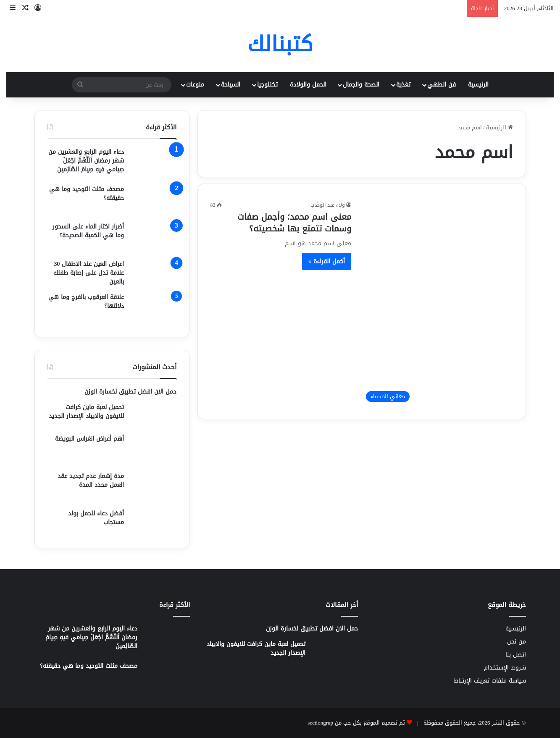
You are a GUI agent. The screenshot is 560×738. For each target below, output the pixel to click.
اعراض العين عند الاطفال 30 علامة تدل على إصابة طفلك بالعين (89, 273)
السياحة (231, 85)
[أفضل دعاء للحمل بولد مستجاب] (153, 522)
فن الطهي (442, 85)
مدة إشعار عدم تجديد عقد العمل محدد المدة (91, 481)
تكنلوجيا (267, 85)
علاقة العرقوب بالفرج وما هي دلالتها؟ (86, 302)
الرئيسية (478, 85)
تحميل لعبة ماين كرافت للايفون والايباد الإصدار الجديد (86, 412)
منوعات (195, 85)
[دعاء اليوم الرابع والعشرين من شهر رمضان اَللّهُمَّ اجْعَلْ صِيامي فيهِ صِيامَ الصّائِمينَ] (153, 163)
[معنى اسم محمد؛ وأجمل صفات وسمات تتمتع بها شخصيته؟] (437, 303)
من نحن (517, 642)
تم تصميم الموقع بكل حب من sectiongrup (356, 723)
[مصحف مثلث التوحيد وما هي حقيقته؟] (153, 201)
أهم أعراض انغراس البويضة (89, 439)
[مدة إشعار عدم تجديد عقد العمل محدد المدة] (153, 487)
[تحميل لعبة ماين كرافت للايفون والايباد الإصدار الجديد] (153, 416)
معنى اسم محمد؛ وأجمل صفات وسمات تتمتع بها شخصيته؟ (294, 223)
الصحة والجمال (361, 85)
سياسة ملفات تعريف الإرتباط (490, 681)
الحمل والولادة (308, 85)
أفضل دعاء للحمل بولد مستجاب (96, 518)
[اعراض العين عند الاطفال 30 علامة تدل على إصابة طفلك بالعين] (153, 273)
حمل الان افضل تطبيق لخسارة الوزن (130, 392)
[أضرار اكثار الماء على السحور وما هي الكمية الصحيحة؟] (153, 238)
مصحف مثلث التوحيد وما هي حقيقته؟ (87, 194)
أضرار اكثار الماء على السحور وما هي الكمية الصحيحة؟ (88, 231)
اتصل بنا (516, 655)
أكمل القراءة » (327, 261)
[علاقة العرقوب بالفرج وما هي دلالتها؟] (153, 309)
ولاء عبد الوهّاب (328, 205)
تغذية (403, 85)
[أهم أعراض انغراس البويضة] (153, 450)
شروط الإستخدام (505, 668)
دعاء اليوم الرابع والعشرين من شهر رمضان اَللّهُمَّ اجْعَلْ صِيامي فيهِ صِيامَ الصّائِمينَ (86, 161)
